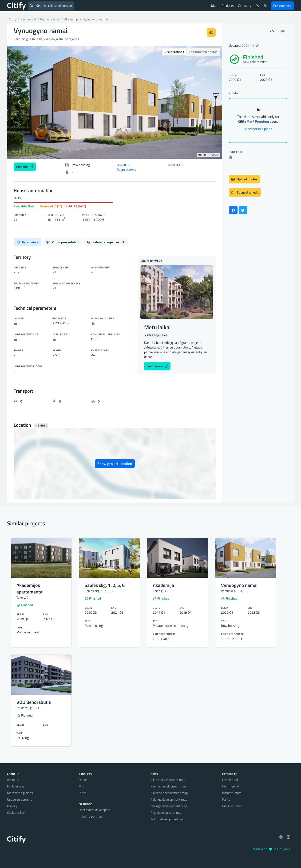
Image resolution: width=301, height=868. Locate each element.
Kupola (215, 155)
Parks (226, 799)
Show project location (115, 464)
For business (282, 6)
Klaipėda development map (169, 793)
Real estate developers (95, 810)
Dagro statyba (126, 169)
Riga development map (166, 812)
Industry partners (91, 816)
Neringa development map (169, 806)
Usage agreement (19, 799)
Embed (41, 426)
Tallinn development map (168, 819)
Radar (83, 780)
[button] (23, 102)
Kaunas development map (168, 786)
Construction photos (203, 52)
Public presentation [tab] (63, 242)
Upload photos (244, 179)
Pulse (83, 793)
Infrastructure (232, 793)
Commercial (230, 786)
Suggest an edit (245, 192)
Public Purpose (232, 806)
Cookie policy (16, 812)
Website (25, 167)
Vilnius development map (168, 780)
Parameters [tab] (28, 242)
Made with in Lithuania (271, 849)
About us (13, 780)
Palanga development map (169, 799)
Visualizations (174, 52)
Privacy (12, 806)
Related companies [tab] (106, 242)
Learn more (157, 366)
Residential (230, 780)
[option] (115, 102)
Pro (81, 786)
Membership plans (258, 129)
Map (214, 6)
